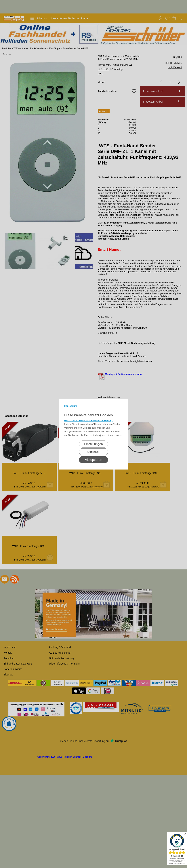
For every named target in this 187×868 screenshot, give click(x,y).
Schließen (93, 452)
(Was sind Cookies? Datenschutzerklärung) (89, 420)
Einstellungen (93, 444)
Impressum (71, 406)
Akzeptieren (93, 460)
